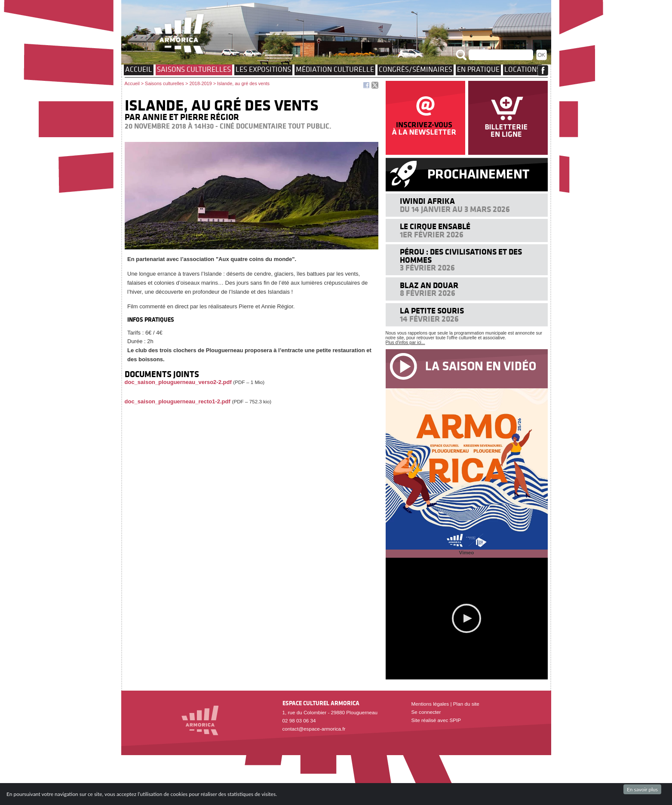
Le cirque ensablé (435, 226)
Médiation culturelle (335, 69)
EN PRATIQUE (478, 69)
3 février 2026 (427, 268)
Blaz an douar (429, 285)
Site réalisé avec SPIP (436, 720)
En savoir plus (642, 789)
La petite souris (432, 311)
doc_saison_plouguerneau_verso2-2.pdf (178, 382)
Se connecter (426, 712)
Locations (522, 69)
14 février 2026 (429, 319)
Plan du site (466, 704)
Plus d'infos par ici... (405, 343)
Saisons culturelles (194, 69)
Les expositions (263, 69)
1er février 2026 (432, 235)
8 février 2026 (428, 293)
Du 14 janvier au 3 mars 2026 (455, 209)
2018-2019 (200, 83)
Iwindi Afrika (427, 201)
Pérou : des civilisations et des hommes (461, 256)
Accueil (139, 69)
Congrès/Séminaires (416, 69)
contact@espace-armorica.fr (314, 729)
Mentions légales (430, 704)
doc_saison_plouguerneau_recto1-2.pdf (178, 401)
